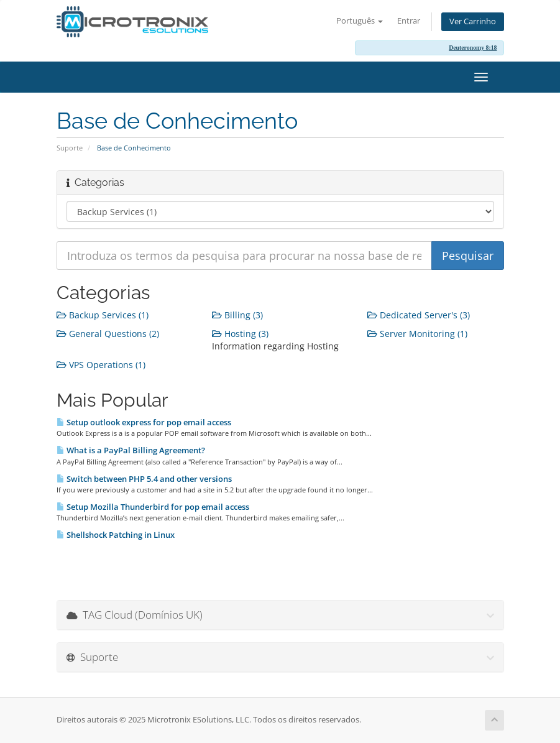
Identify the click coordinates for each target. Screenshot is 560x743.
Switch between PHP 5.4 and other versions (144, 479)
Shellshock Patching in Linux (116, 535)
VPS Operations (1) (101, 365)
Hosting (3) (240, 334)
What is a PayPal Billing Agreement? (131, 450)
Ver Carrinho (473, 21)
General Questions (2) (108, 334)
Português (360, 21)
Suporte (70, 148)
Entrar (409, 21)
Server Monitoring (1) (417, 334)
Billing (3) (237, 315)
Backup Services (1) (103, 315)
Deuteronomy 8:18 (473, 48)
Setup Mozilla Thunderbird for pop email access (153, 507)
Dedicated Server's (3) (419, 315)
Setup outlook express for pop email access (144, 422)
